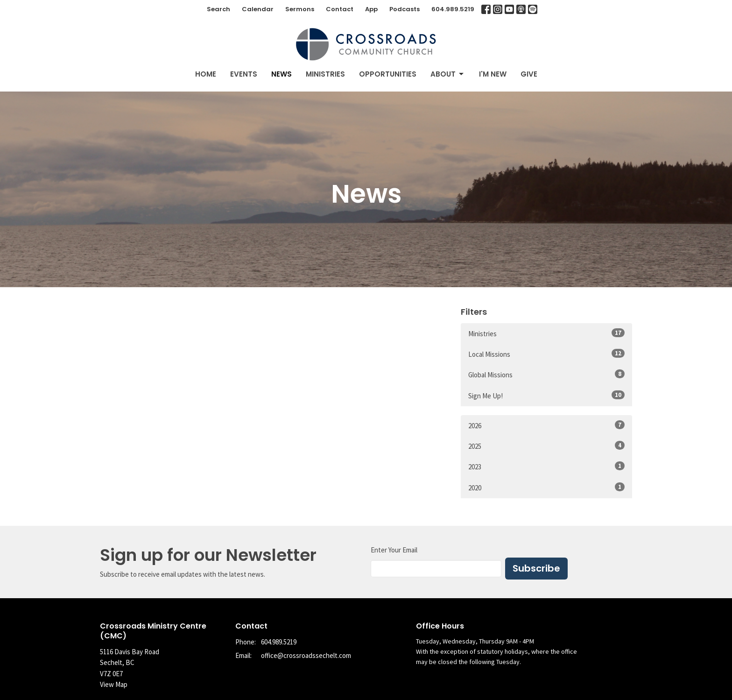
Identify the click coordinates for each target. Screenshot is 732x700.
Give (529, 74)
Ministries (325, 74)
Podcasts (405, 9)
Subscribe (536, 568)
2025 (546, 446)
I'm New (493, 74)
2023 (546, 466)
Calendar (258, 9)
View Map (114, 684)
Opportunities (388, 74)
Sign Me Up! (546, 395)
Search (218, 9)
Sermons (300, 9)
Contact (340, 9)
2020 (546, 487)
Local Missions (546, 354)
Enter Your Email (394, 550)
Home (206, 74)
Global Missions (546, 374)
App (371, 9)
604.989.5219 (453, 9)
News (282, 74)
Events (244, 74)
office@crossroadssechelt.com (306, 655)
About (448, 74)
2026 (546, 425)
